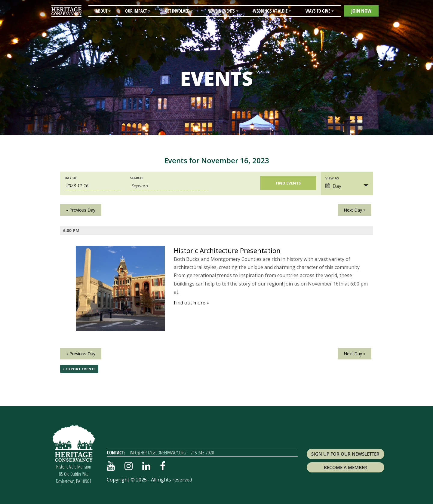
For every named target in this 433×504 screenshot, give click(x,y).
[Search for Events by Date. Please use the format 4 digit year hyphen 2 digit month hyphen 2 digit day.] (93, 186)
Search (136, 178)
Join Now (361, 11)
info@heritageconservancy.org (158, 453)
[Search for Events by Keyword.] (169, 186)
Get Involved (177, 11)
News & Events (221, 11)
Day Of (71, 178)
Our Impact (136, 11)
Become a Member (345, 467)
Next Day (355, 210)
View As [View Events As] (332, 178)
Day (333, 186)
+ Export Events (79, 369)
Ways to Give (318, 11)
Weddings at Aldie (270, 11)
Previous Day (81, 210)
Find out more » (191, 303)
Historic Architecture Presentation (227, 250)
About (101, 11)
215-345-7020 (202, 453)
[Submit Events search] (288, 183)
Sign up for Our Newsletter (345, 454)
